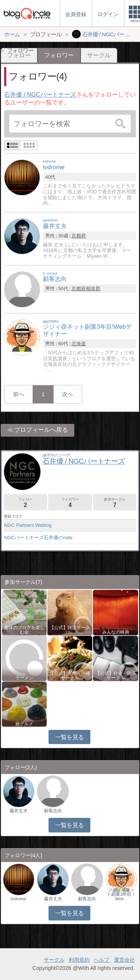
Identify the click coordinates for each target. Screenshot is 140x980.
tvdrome (19, 899)
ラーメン (24, 678)
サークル (99, 55)
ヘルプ (102, 960)
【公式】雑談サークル (70, 630)
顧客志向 (53, 811)
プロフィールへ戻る (41, 430)
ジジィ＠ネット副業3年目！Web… (121, 894)
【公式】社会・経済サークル (116, 676)
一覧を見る (70, 737)
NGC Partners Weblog (28, 525)
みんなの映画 (116, 632)
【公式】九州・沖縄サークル (70, 676)
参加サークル (115, 503)
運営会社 (124, 960)
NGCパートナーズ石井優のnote (38, 538)
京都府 (79, 236)
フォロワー (70, 503)
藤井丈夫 (19, 811)
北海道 (79, 344)
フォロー (25, 503)
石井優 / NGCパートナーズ (40, 95)
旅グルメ (24, 724)
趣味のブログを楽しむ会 (24, 630)
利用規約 (79, 960)
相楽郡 (93, 289)
